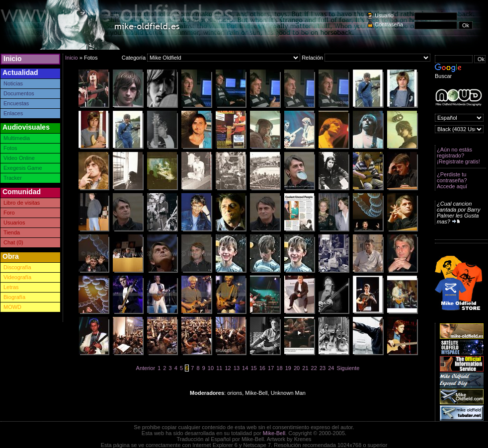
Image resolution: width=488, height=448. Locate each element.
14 (245, 368)
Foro (9, 213)
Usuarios (14, 223)
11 (219, 368)
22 (314, 368)
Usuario (384, 15)
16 (262, 368)
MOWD (12, 307)
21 (305, 368)
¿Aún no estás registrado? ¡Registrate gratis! (458, 155)
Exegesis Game (23, 168)
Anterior (146, 368)
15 (253, 368)
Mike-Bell (274, 433)
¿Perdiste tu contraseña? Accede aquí (452, 180)
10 (211, 368)
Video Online (19, 158)
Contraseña (389, 24)
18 (279, 368)
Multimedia (17, 138)
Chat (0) (13, 242)
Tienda (12, 232)
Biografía (14, 297)
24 (331, 368)
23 (323, 368)
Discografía (17, 267)
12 (228, 368)
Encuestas (16, 103)
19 (288, 368)
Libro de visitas (22, 203)
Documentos (19, 93)
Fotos (10, 148)
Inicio (13, 59)
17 (271, 368)
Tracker (13, 178)
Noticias (13, 83)
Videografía (17, 277)
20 (297, 368)
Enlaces (13, 113)
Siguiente (348, 368)
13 (237, 368)
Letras (11, 287)
